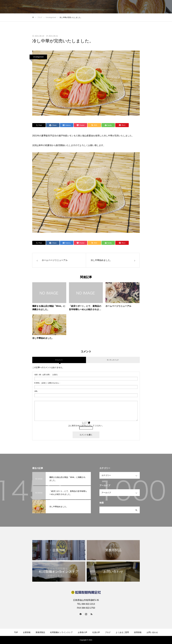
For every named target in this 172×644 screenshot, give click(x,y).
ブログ (108, 632)
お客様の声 (83, 632)
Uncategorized (38, 57)
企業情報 (27, 632)
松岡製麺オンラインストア (61, 632)
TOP (16, 632)
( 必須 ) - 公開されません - (47, 383)
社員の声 (96, 632)
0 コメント (59, 360)
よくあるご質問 (122, 632)
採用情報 (138, 632)
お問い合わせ (152, 632)
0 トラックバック (113, 360)
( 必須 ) (46, 375)
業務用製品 (40, 632)
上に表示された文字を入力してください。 (86, 426)
